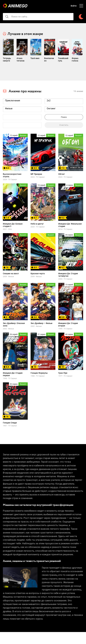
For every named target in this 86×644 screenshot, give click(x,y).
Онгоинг (64, 106)
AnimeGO (18, 6)
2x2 (64, 98)
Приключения (22, 98)
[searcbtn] (7, 17)
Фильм (22, 106)
